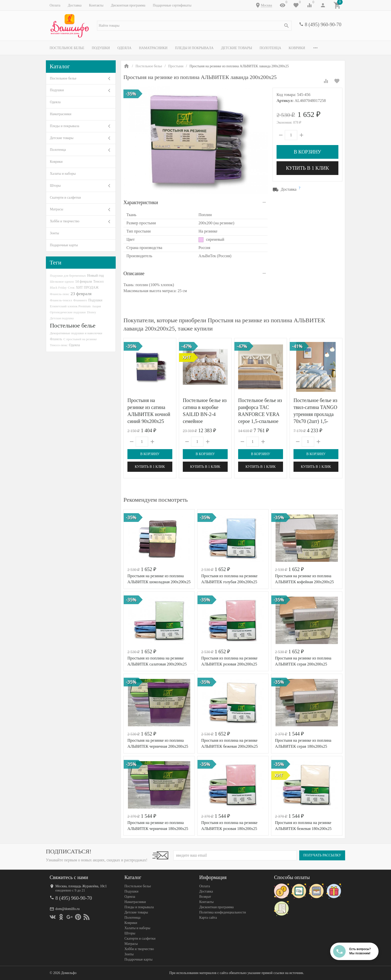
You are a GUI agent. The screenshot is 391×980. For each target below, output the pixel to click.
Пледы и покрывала (194, 48)
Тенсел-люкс (59, 345)
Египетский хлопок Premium (70, 306)
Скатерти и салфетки (65, 198)
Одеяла (124, 48)
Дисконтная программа (128, 5)
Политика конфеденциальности (223, 912)
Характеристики (141, 202)
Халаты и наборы (63, 174)
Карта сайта (208, 918)
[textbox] (194, 26)
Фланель (56, 339)
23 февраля (81, 294)
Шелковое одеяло (62, 282)
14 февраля (83, 281)
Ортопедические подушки (68, 312)
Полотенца (270, 48)
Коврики (297, 48)
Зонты (54, 233)
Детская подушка (62, 318)
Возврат (205, 897)
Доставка (75, 5)
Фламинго (80, 300)
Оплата (55, 5)
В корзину (307, 152)
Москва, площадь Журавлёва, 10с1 (81, 886)
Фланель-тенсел (61, 300)
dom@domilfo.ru (67, 909)
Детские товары (237, 48)
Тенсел (98, 281)
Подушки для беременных (68, 276)
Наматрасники (153, 48)
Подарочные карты (64, 245)
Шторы (55, 186)
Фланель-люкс (60, 294)
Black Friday (58, 287)
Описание (134, 273)
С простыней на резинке (80, 339)
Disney (92, 312)
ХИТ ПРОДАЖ (87, 287)
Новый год (96, 275)
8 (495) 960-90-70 (323, 24)
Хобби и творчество (65, 221)
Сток (71, 287)
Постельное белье (67, 48)
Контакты (96, 5)
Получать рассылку (322, 855)
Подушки (101, 48)
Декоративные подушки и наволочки (76, 333)
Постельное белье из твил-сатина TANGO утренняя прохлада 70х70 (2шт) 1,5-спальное (315, 414)
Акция (97, 306)
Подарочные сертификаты (172, 5)
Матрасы (56, 209)
